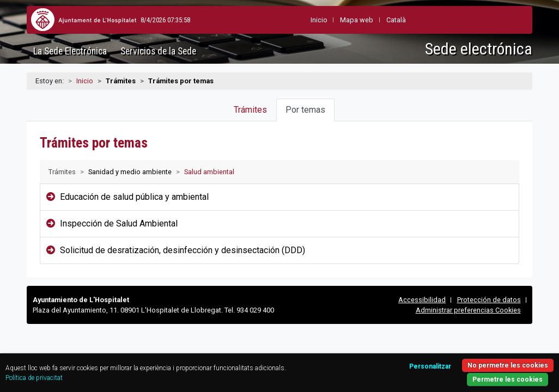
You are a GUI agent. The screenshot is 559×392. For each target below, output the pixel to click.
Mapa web (332, 20)
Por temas (305, 110)
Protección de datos (489, 300)
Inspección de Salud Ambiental (119, 223)
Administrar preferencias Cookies (468, 310)
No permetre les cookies (477, 358)
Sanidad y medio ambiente (130, 172)
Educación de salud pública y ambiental (134, 197)
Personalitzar (394, 359)
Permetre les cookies (477, 373)
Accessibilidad (422, 300)
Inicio (85, 81)
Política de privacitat (103, 372)
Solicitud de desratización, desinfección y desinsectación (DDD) (183, 250)
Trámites (250, 110)
